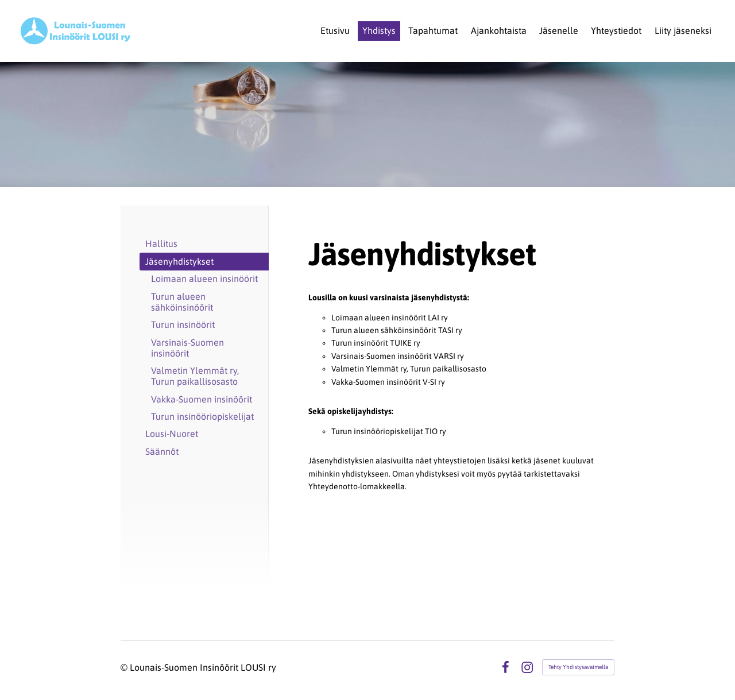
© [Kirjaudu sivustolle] (125, 667)
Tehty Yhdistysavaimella (578, 667)
